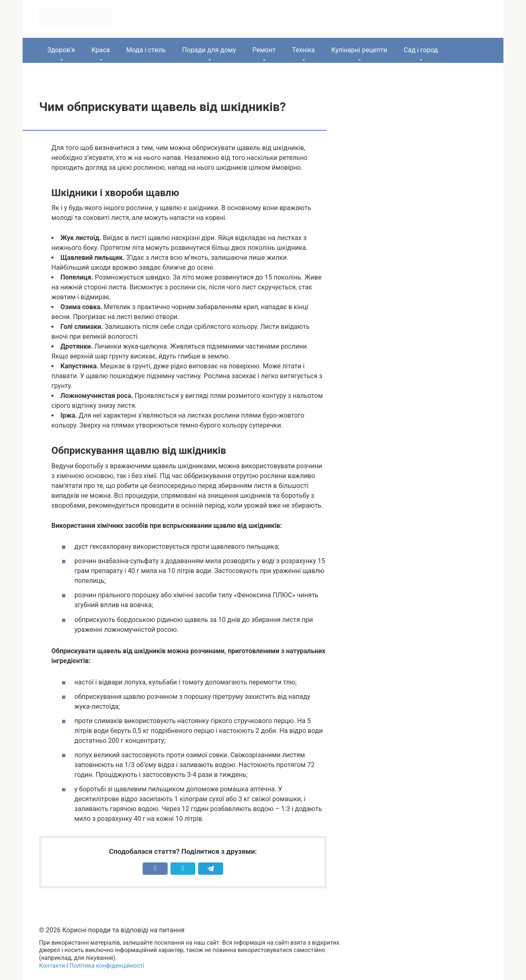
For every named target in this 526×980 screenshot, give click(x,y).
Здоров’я (61, 50)
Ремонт (264, 50)
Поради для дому (209, 50)
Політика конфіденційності (107, 966)
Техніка (304, 50)
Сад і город (421, 50)
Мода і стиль (146, 50)
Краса (100, 50)
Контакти (52, 966)
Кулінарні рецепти (359, 50)
